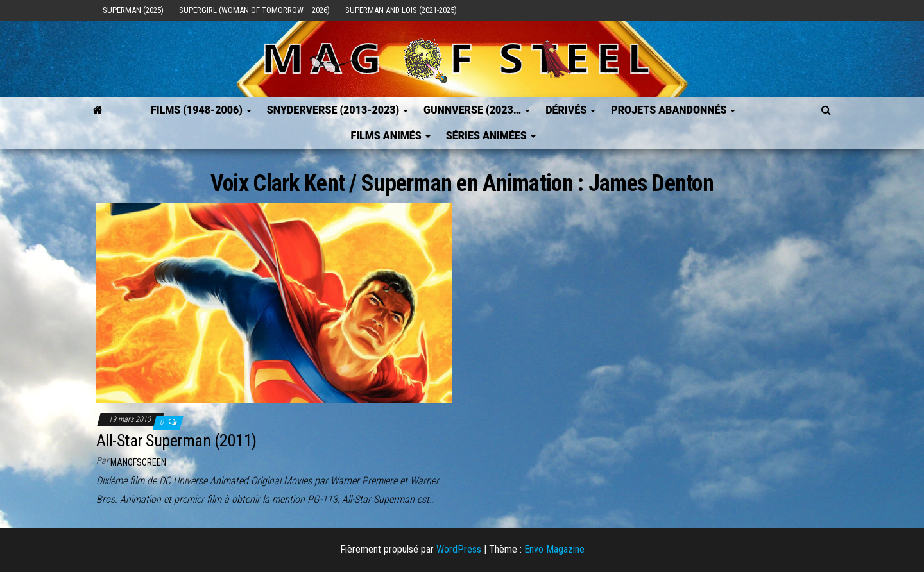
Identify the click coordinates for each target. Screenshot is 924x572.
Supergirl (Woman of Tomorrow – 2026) (254, 10)
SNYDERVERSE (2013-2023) (338, 110)
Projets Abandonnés (673, 110)
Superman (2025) (133, 10)
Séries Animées (491, 136)
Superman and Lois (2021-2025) (401, 10)
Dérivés (570, 110)
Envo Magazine (554, 549)
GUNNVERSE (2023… (477, 110)
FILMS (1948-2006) (201, 110)
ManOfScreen (138, 462)
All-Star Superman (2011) (176, 441)
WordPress (459, 549)
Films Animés (390, 136)
